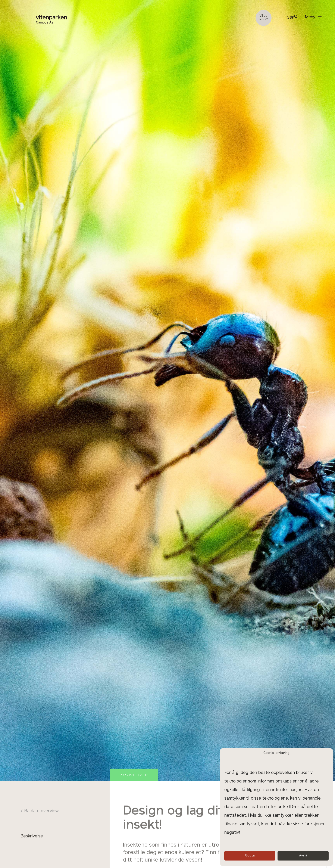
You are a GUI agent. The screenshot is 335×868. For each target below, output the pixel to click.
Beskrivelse (32, 836)
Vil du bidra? (263, 18)
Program (29, 844)
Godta (250, 856)
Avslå (303, 856)
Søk (292, 17)
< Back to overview (39, 811)
